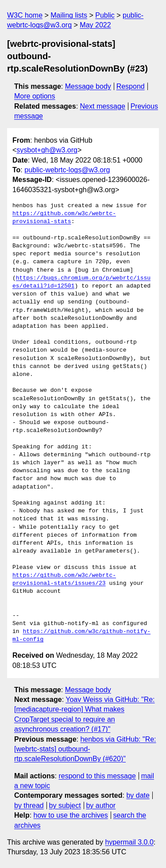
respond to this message (97, 776)
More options (35, 96)
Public (105, 15)
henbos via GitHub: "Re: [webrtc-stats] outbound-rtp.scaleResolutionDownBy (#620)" (85, 749)
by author (101, 805)
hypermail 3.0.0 (129, 842)
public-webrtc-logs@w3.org (67, 170)
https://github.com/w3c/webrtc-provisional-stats (64, 218)
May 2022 (95, 25)
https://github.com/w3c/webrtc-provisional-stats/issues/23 (64, 580)
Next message (103, 106)
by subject (65, 805)
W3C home (25, 15)
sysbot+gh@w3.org (47, 150)
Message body (88, 86)
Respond (131, 86)
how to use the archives (71, 815)
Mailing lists (69, 15)
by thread (29, 805)
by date (138, 795)
